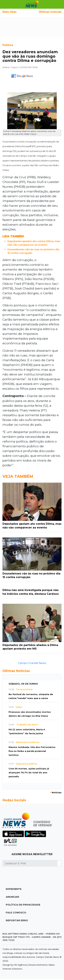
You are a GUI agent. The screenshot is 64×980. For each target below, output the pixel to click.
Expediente (14, 889)
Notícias (56, 793)
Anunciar (12, 897)
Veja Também (18, 476)
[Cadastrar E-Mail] (30, 863)
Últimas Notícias (16, 671)
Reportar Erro (17, 920)
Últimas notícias (50, 12)
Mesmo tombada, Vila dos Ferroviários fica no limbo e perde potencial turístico (32, 751)
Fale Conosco (16, 913)
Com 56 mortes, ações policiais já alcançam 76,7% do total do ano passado (29, 773)
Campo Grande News (32, 663)
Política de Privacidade (23, 905)
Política (8, 45)
